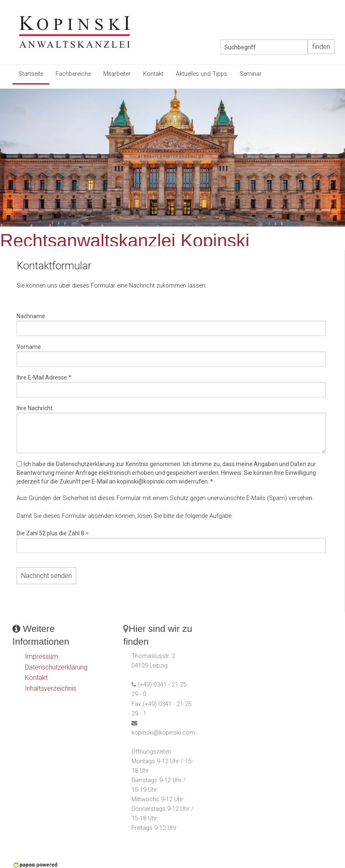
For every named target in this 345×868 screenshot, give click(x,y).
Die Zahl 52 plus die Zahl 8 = (53, 533)
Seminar (251, 74)
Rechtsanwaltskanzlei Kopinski (125, 241)
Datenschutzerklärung (56, 667)
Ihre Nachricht (35, 408)
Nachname (31, 316)
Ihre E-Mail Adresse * (44, 377)
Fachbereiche (73, 74)
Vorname (29, 347)
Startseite (31, 74)
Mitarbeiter (117, 74)
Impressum (41, 656)
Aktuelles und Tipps (202, 74)
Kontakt (153, 74)
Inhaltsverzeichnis (51, 688)
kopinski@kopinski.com (163, 733)
